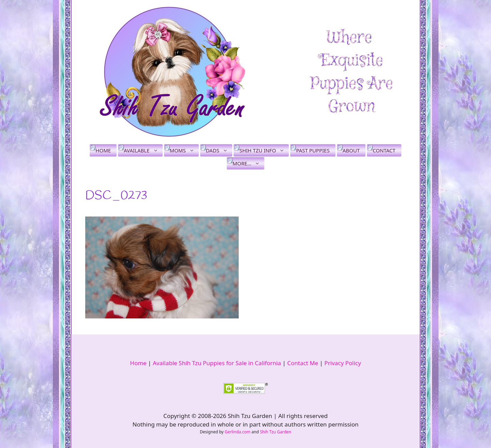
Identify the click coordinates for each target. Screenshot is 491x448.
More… (248, 163)
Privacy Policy (343, 363)
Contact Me (303, 363)
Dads (219, 150)
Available (143, 150)
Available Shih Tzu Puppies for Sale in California (217, 363)
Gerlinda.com (238, 432)
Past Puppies (313, 150)
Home (103, 150)
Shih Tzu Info (264, 150)
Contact (384, 150)
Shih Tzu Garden (276, 432)
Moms (184, 150)
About (351, 150)
